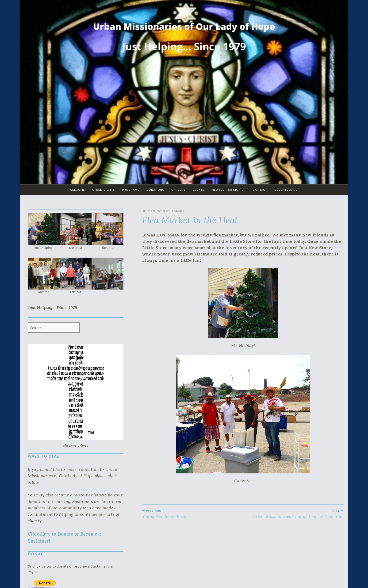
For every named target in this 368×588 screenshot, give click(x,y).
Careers (179, 190)
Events (200, 190)
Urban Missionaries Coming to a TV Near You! (293, 514)
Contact (263, 190)
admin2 (178, 211)
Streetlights (102, 190)
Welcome (75, 190)
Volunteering (289, 190)
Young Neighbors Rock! (193, 514)
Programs (130, 190)
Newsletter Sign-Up (231, 190)
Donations (155, 190)
